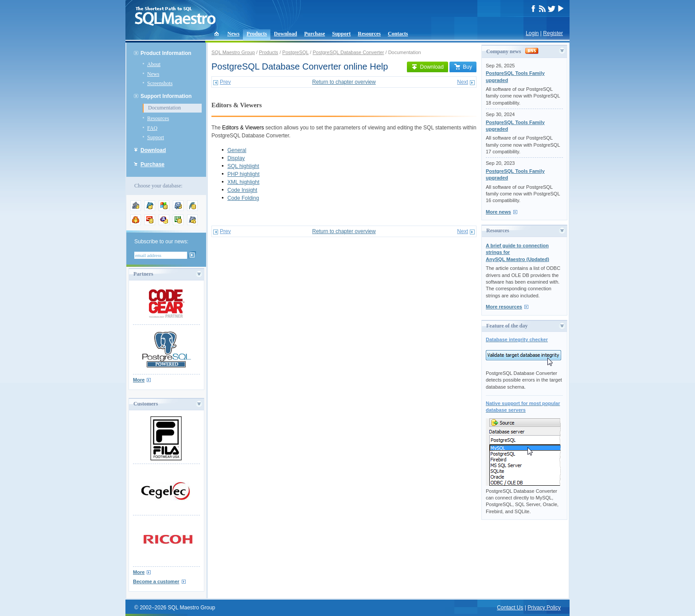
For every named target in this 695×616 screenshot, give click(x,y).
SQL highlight (243, 166)
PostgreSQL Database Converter (348, 52)
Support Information (166, 96)
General (237, 150)
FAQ (152, 128)
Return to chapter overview (344, 82)
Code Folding (243, 198)
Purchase (314, 34)
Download (285, 34)
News (233, 34)
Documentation (164, 108)
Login (532, 33)
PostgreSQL (296, 52)
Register (553, 33)
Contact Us (510, 608)
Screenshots (160, 83)
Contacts (398, 34)
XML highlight (243, 182)
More (139, 380)
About (154, 64)
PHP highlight (244, 174)
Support (341, 34)
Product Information (166, 53)
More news (498, 212)
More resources (504, 307)
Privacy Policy (544, 608)
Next (463, 82)
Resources (369, 34)
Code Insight (242, 190)
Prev (225, 82)
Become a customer (156, 581)
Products (257, 34)
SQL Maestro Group (233, 52)
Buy (463, 67)
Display (236, 158)
